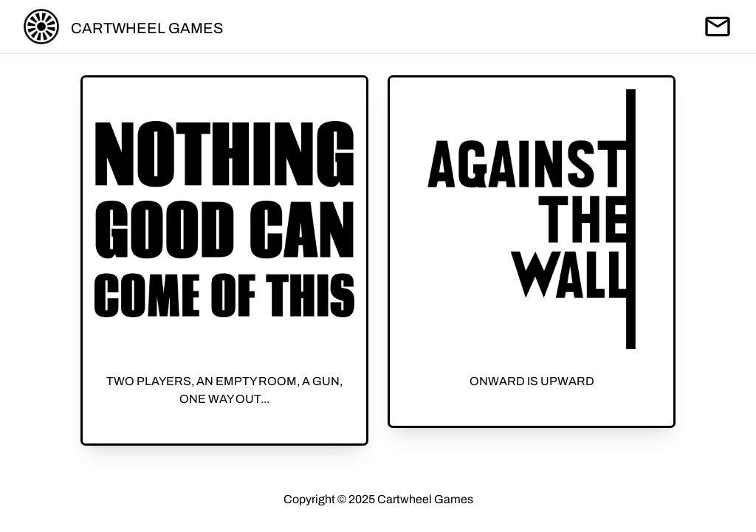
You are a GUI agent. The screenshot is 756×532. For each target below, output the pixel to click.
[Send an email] (718, 27)
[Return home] (41, 27)
